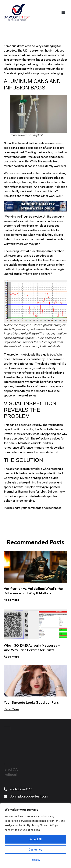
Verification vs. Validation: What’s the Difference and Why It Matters (33, 591)
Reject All (35, 860)
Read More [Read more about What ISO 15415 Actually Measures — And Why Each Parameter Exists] (11, 656)
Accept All (35, 839)
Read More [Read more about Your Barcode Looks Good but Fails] (11, 709)
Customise (35, 850)
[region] (35, 836)
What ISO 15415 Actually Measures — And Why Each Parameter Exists (32, 648)
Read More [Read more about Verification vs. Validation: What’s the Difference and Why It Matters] (11, 600)
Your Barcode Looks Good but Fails (31, 702)
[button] (64, 12)
